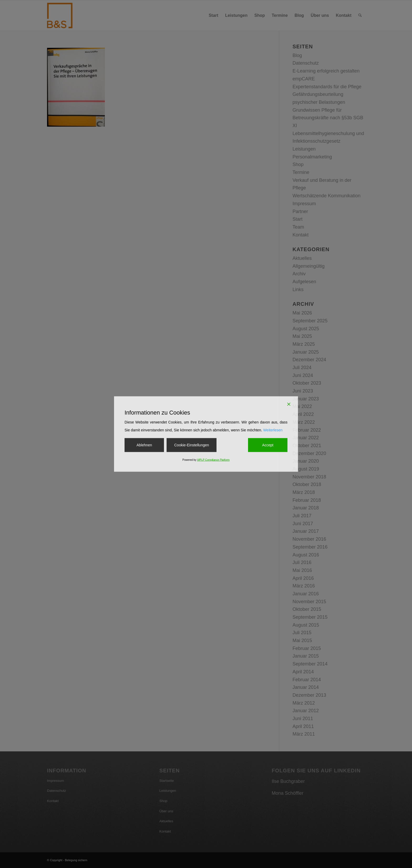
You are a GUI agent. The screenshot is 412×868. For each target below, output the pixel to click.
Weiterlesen (273, 430)
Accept (268, 445)
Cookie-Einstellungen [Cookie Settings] (192, 445)
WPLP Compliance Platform (213, 460)
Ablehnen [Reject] (144, 445)
